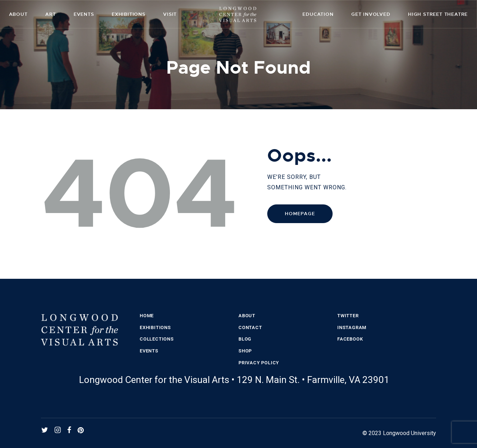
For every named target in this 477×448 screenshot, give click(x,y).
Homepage (300, 214)
